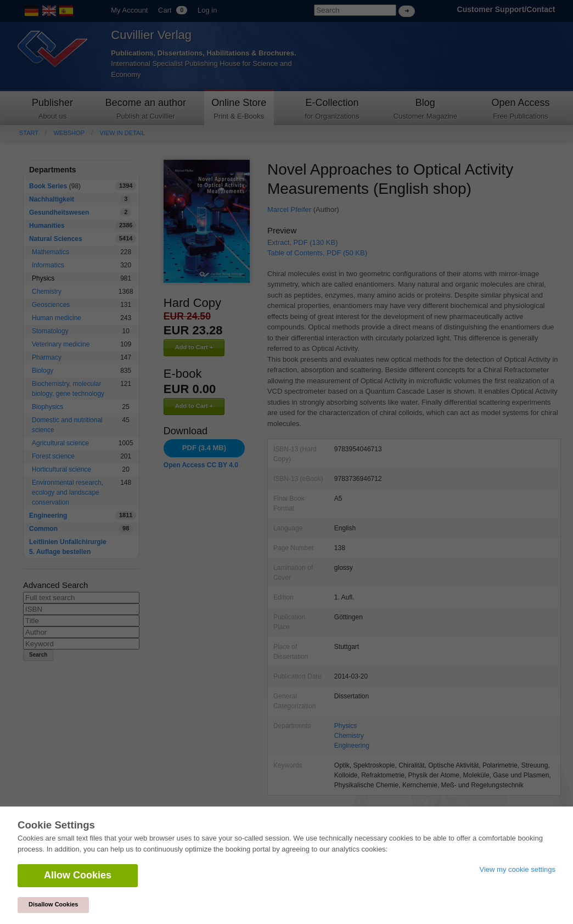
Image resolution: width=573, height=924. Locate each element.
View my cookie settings (518, 869)
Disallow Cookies (53, 904)
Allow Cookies (78, 875)
